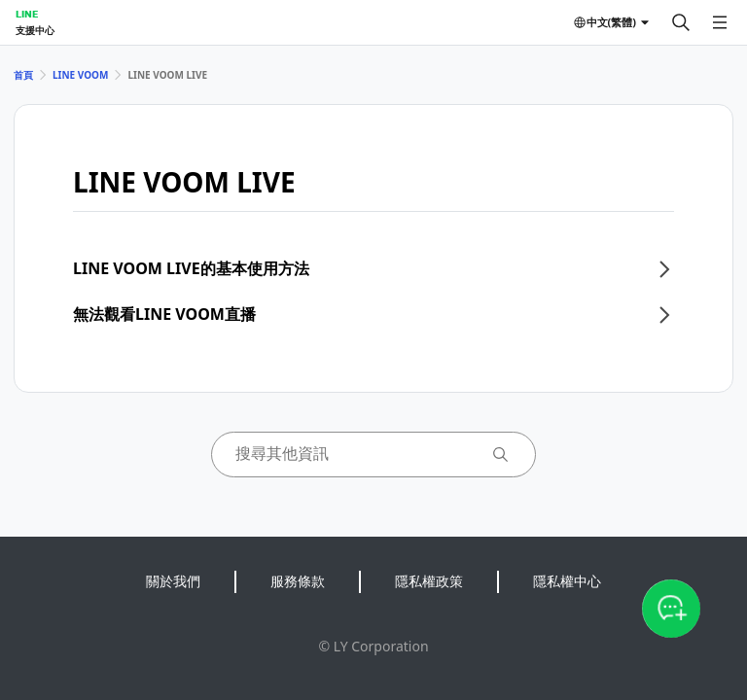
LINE (27, 14)
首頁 (23, 75)
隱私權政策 (429, 581)
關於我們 (173, 581)
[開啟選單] (720, 22)
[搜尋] (681, 22)
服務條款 (298, 581)
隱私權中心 (567, 581)
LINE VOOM (80, 75)
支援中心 (35, 30)
